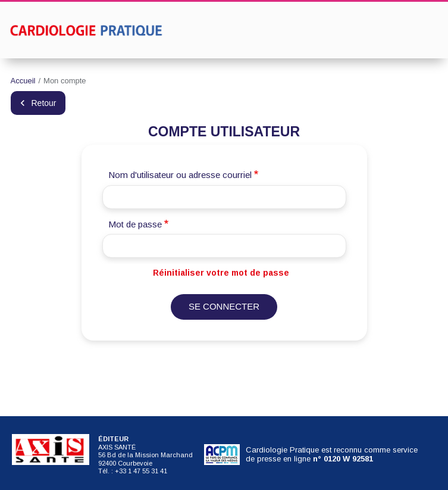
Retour (44, 103)
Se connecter (224, 306)
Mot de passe (135, 224)
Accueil (23, 81)
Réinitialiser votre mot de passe (221, 273)
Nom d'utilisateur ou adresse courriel (180, 175)
